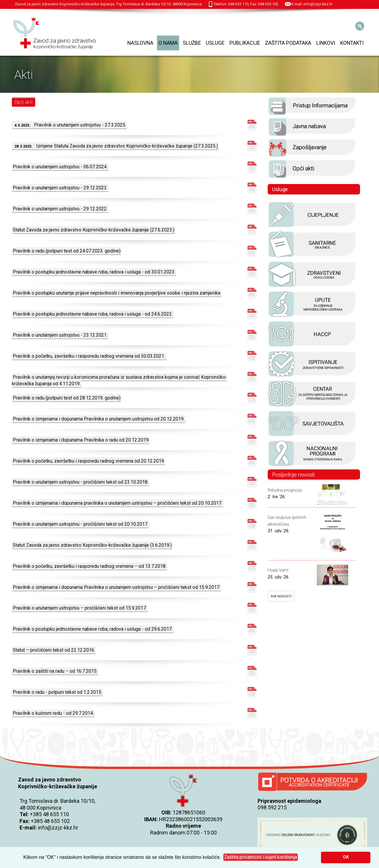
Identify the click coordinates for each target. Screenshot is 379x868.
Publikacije (245, 43)
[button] (261, 857)
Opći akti (24, 102)
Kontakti (352, 43)
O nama (168, 43)
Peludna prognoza (285, 490)
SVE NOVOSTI (281, 596)
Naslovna (140, 43)
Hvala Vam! (278, 570)
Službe (192, 43)
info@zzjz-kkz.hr (58, 828)
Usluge (215, 43)
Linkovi (326, 43)
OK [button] (346, 857)
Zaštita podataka (288, 43)
